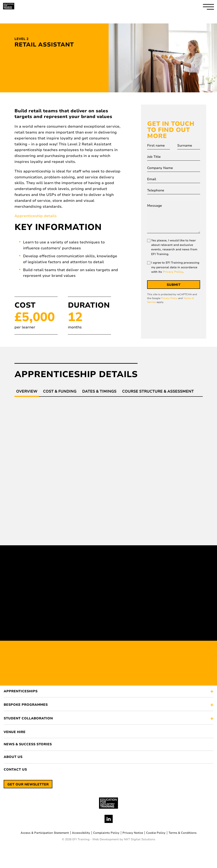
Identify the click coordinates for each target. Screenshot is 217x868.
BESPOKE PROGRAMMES (26, 705)
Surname (185, 146)
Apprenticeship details (36, 216)
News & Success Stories (28, 744)
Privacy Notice (133, 833)
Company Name (160, 168)
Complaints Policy (106, 833)
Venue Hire (15, 732)
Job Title (154, 157)
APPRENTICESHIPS (21, 691)
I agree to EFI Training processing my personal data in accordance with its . (175, 267)
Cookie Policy (156, 833)
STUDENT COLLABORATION (28, 719)
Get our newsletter (28, 784)
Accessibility (81, 833)
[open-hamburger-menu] (208, 6)
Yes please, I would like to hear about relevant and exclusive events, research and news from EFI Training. (174, 247)
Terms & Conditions (183, 833)
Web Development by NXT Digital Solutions (124, 839)
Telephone (156, 190)
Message (155, 206)
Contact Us (15, 770)
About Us (13, 757)
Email (152, 179)
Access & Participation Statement (45, 833)
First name (156, 146)
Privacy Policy (173, 272)
